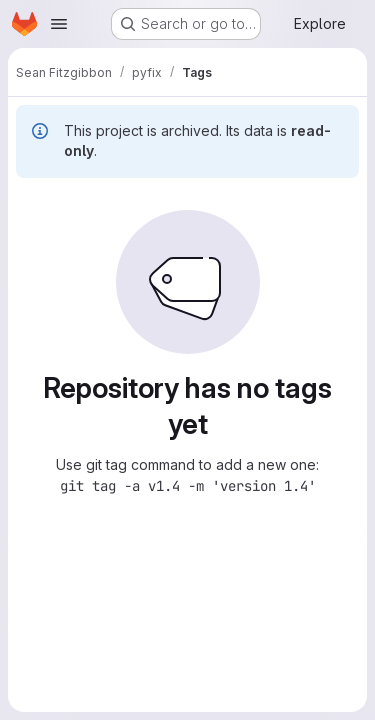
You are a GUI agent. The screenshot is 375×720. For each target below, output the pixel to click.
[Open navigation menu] (59, 24)
